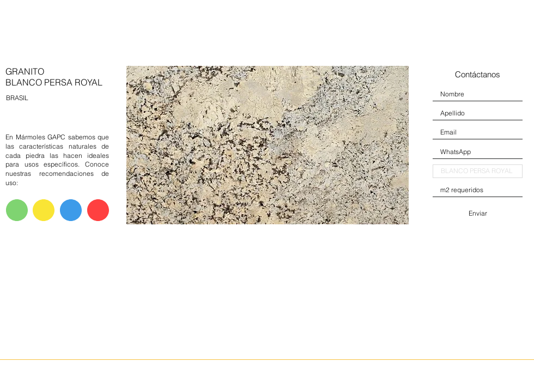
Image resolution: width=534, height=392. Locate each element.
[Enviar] (478, 213)
